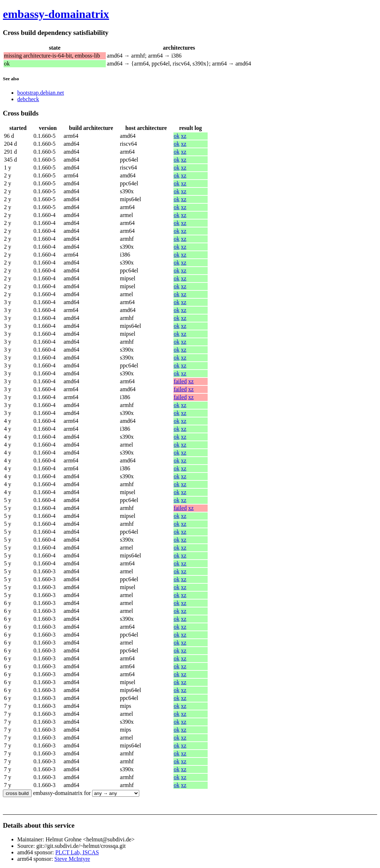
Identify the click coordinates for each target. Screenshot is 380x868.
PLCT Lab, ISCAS (77, 852)
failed (180, 381)
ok (177, 136)
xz (184, 136)
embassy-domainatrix (56, 14)
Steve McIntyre (72, 859)
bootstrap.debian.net (41, 93)
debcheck (28, 99)
